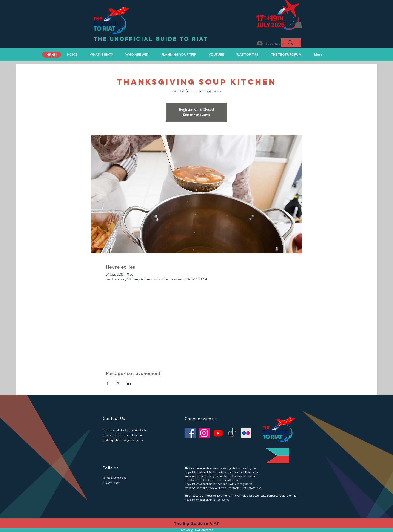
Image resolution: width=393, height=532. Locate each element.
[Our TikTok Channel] (232, 433)
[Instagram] (204, 433)
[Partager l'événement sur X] (118, 383)
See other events (196, 115)
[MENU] (52, 55)
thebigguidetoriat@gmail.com (123, 440)
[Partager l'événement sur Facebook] (108, 383)
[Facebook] (190, 433)
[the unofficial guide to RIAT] (151, 39)
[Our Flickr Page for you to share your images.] (246, 433)
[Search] (291, 43)
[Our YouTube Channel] (218, 433)
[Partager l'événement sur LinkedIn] (129, 383)
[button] (298, 24)
